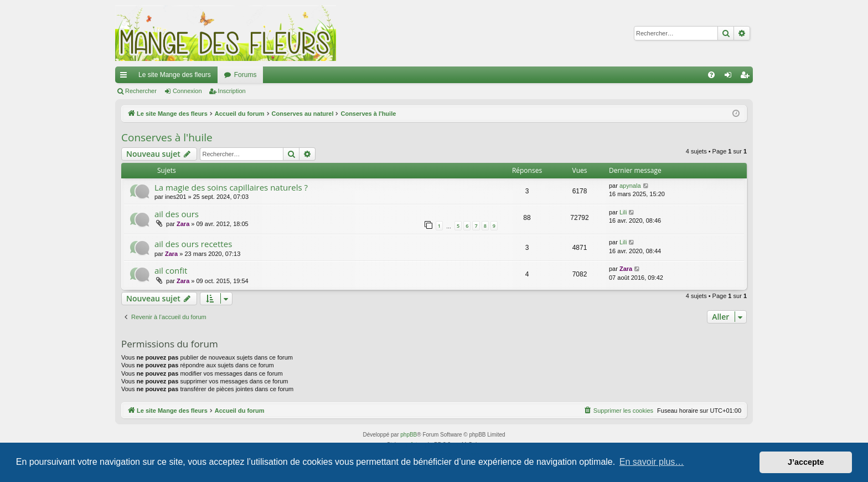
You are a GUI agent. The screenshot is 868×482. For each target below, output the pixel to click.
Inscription (232, 91)
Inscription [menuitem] (747, 77)
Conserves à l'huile (167, 137)
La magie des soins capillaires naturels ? (231, 187)
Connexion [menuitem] (730, 77)
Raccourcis (126, 77)
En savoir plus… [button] (652, 462)
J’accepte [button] (806, 462)
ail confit (171, 270)
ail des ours (177, 214)
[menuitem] (711, 75)
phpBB (409, 435)
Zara (183, 224)
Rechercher (141, 91)
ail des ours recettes (193, 244)
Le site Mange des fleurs (175, 75)
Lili (623, 212)
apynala (630, 186)
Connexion (187, 91)
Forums (246, 75)
